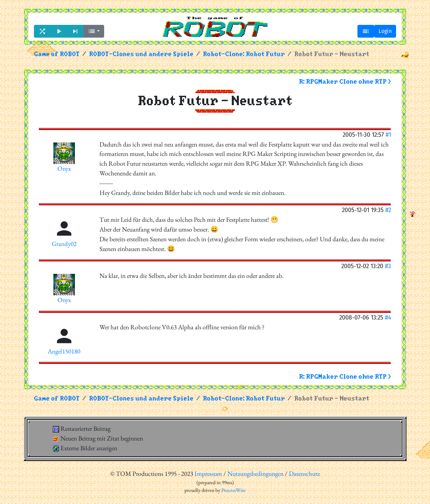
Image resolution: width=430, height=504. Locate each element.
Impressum (208, 474)
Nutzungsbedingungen (255, 474)
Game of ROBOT (57, 54)
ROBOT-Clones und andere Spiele (141, 54)
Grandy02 (64, 244)
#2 (388, 210)
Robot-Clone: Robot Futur (244, 54)
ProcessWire (233, 490)
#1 (388, 135)
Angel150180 (64, 351)
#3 (388, 266)
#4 (388, 317)
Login (385, 31)
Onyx (64, 169)
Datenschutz (304, 474)
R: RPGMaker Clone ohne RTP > (345, 82)
